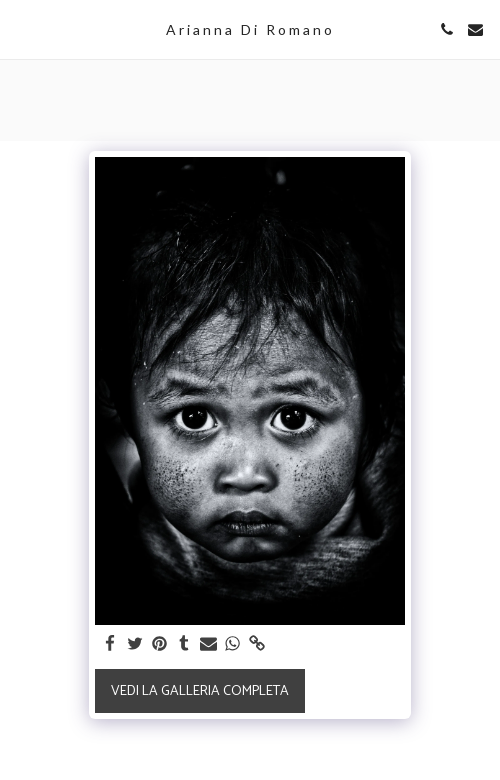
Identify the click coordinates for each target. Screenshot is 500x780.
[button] (22, 28)
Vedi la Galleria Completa (200, 691)
